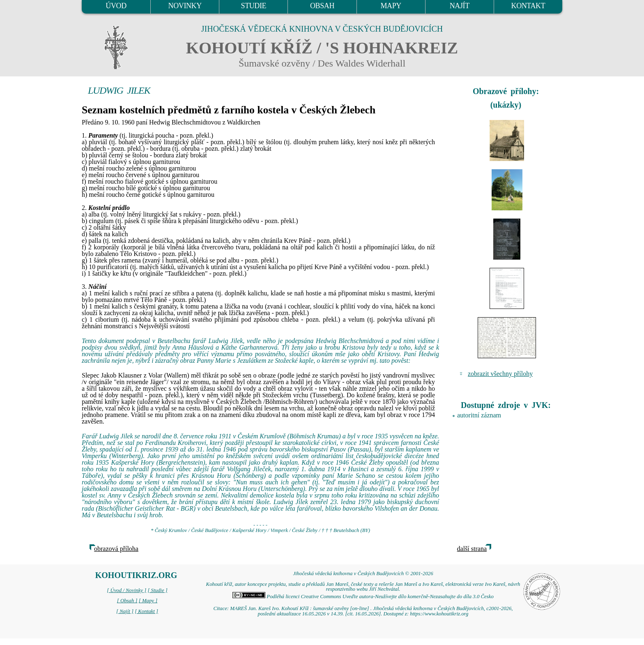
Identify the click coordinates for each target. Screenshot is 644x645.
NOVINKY (185, 6)
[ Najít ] (125, 611)
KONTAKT (528, 6)
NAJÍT (460, 6)
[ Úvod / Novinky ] (126, 590)
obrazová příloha (116, 549)
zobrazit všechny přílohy (500, 374)
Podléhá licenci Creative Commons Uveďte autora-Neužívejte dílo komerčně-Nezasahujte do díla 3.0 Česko (363, 597)
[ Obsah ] (127, 601)
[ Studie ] (157, 590)
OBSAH (322, 6)
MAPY (391, 6)
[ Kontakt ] (146, 611)
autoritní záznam (479, 415)
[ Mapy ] (148, 601)
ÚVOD (116, 6)
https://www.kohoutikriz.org (439, 614)
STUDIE (254, 6)
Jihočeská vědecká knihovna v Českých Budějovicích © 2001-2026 (363, 574)
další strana (472, 549)
